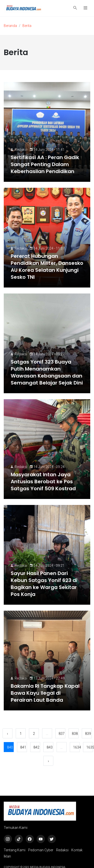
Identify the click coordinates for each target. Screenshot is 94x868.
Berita (27, 26)
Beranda (10, 26)
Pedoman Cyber (41, 850)
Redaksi (21, 150)
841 (23, 747)
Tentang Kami (15, 850)
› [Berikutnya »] (48, 761)
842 (36, 747)
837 (62, 734)
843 (50, 747)
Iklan (7, 856)
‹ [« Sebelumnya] (7, 734)
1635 (90, 747)
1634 (76, 747)
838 (75, 734)
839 (88, 734)
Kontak (77, 850)
